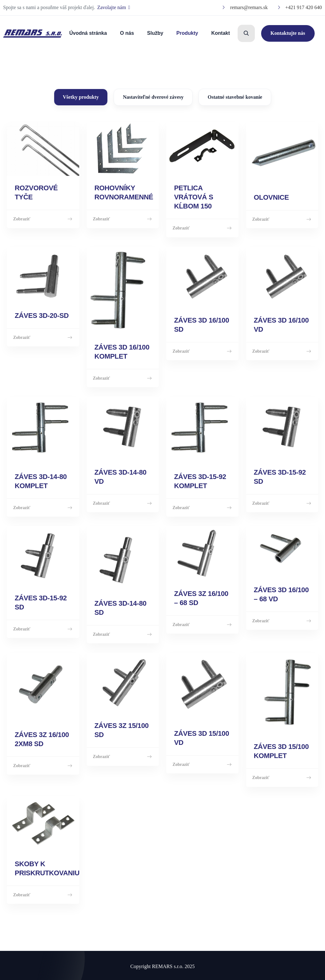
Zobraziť (43, 219)
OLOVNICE (271, 197)
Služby (155, 33)
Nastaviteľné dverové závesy (153, 97)
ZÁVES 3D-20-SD (42, 315)
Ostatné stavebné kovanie (235, 97)
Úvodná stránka (88, 33)
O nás (127, 33)
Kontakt (221, 33)
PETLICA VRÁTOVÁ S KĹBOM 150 (194, 197)
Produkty (187, 33)
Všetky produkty (81, 97)
